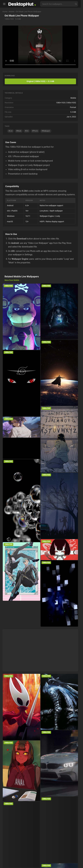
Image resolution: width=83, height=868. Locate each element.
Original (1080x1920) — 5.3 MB (40, 81)
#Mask (19, 131)
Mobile (12, 12)
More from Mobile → (13, 280)
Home (5, 12)
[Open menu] (4, 4)
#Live (10, 131)
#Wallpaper (46, 131)
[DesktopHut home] (22, 4)
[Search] (76, 4)
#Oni (27, 131)
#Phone (35, 131)
